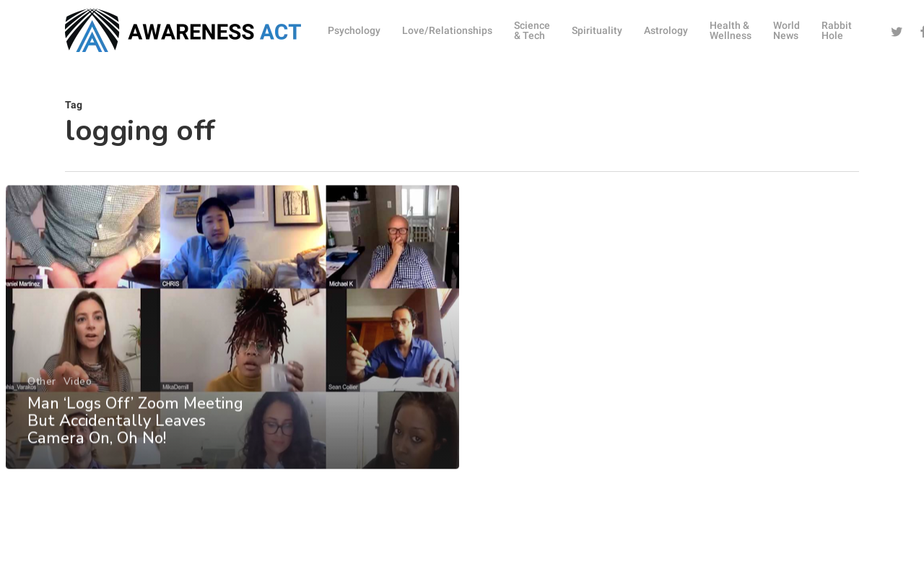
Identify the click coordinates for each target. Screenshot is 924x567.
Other (41, 396)
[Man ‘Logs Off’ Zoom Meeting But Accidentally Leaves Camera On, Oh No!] (232, 342)
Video (77, 396)
